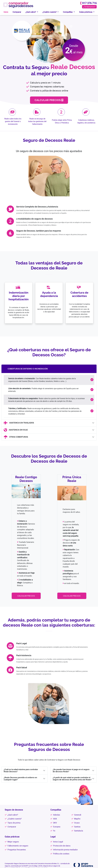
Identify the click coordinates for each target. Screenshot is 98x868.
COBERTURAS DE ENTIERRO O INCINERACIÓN (25, 369)
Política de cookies (61, 854)
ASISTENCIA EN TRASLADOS (19, 423)
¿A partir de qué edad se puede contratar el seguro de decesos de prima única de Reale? (72, 779)
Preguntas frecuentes (17, 850)
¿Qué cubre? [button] (31, 12)
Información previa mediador (65, 850)
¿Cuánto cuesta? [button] (50, 12)
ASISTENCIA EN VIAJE (16, 430)
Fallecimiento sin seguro (18, 846)
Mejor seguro (13, 842)
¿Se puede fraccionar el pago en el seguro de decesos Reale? (71, 771)
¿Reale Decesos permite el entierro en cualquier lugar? (20, 779)
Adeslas (57, 815)
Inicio (6, 12)
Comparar (17, 12)
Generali (78, 815)
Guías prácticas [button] (86, 12)
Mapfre (77, 819)
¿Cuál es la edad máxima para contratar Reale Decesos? (21, 771)
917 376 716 (89, 3)
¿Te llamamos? (89, 7)
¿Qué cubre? (13, 815)
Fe (54, 831)
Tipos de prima (14, 823)
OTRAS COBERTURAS (16, 437)
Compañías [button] (68, 12)
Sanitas (77, 827)
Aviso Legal (58, 842)
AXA (55, 819)
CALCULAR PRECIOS (49, 100)
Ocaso (77, 823)
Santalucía (79, 831)
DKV (55, 823)
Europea (57, 827)
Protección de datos (62, 846)
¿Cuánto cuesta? (15, 819)
